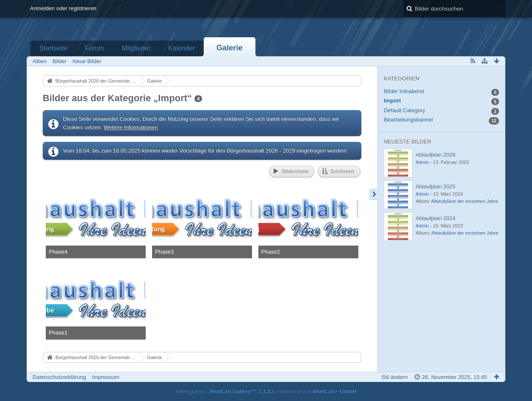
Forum (95, 48)
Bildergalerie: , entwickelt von (266, 391)
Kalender (181, 48)
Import (392, 101)
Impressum (105, 377)
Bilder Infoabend (404, 91)
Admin (422, 162)
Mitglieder (136, 48)
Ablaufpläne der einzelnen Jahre (465, 201)
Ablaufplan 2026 (435, 155)
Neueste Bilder (407, 142)
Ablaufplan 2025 (435, 187)
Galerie (230, 48)
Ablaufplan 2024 (435, 218)
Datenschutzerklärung (59, 377)
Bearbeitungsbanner (409, 120)
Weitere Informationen (131, 127)
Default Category (405, 110)
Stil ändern (394, 377)
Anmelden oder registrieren (63, 8)
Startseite (53, 48)
